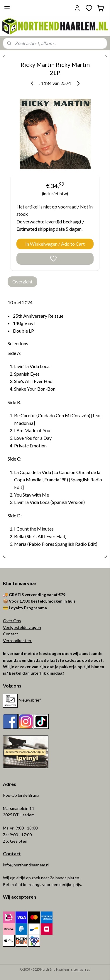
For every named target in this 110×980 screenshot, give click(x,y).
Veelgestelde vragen (22, 627)
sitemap (77, 969)
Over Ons (12, 621)
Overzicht (22, 282)
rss (88, 969)
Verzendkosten (17, 640)
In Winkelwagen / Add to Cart (55, 244)
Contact (11, 634)
